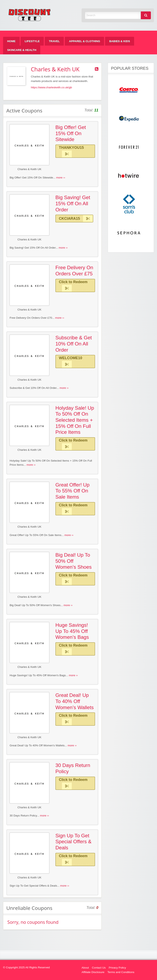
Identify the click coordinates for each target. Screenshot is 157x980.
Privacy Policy (117, 968)
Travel (54, 41)
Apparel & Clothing (84, 41)
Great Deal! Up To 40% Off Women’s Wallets (75, 701)
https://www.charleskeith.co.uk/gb (51, 87)
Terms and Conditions (121, 972)
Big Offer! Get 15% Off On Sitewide (71, 133)
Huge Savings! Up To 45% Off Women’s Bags (72, 631)
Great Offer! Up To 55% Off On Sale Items (72, 491)
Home (11, 41)
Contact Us (99, 968)
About (85, 968)
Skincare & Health (22, 50)
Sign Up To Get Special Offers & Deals (73, 842)
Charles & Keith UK (29, 169)
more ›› (61, 178)
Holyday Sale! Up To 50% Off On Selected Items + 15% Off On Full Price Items (75, 420)
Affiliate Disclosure (93, 972)
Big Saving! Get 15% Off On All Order (73, 203)
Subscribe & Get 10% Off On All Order (74, 344)
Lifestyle (32, 41)
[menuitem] (11, 41)
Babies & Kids (119, 41)
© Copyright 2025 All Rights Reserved (26, 967)
